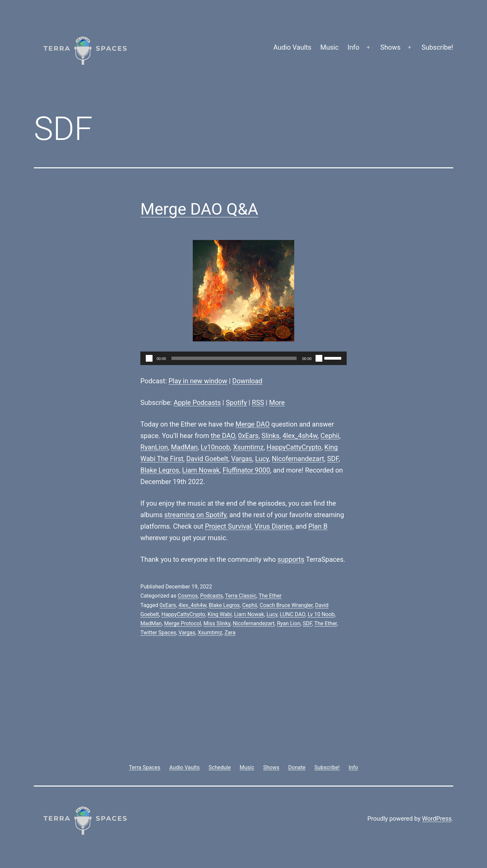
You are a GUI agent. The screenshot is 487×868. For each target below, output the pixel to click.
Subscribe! (437, 47)
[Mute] (319, 358)
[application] (243, 358)
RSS (258, 403)
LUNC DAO (292, 614)
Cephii (330, 436)
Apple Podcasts (197, 403)
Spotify (236, 403)
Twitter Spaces (158, 633)
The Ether (270, 596)
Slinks (270, 436)
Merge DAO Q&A (199, 209)
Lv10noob (215, 447)
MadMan (184, 447)
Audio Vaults (292, 47)
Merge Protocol (182, 623)
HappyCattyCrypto (294, 447)
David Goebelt (207, 459)
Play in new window (198, 381)
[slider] (234, 358)
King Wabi (220, 614)
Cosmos (188, 596)
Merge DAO (252, 424)
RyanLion (154, 447)
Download (247, 381)
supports (291, 559)
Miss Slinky (217, 623)
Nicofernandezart (298, 459)
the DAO (223, 436)
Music (329, 47)
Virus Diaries (273, 526)
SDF (333, 459)
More (277, 403)
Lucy (262, 459)
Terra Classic (241, 596)
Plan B (318, 526)
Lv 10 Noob (321, 614)
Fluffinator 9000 (246, 470)
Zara (230, 633)
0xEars (248, 436)
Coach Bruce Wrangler (286, 605)
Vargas (241, 459)
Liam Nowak (201, 470)
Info (354, 47)
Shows (391, 47)
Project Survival (228, 526)
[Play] (149, 358)
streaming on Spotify (195, 515)
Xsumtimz (248, 447)
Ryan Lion (289, 623)
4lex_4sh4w (300, 436)
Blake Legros (160, 470)
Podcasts (212, 596)
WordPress (437, 818)
